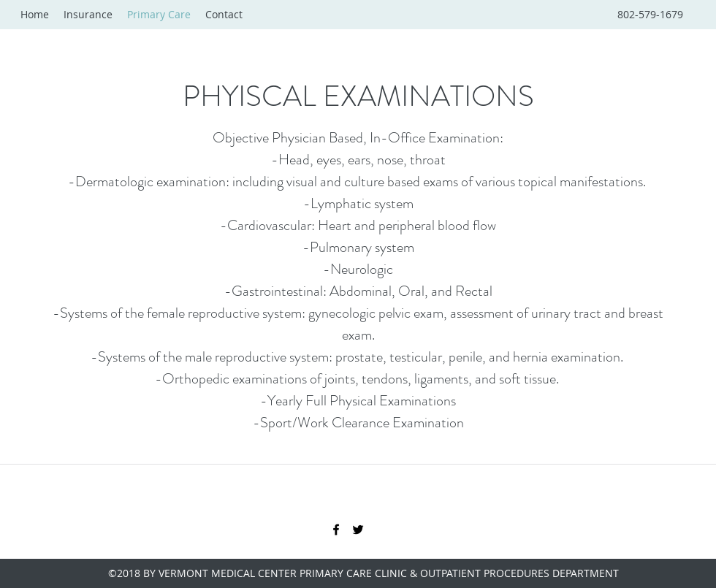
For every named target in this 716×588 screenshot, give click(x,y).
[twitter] (358, 530)
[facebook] (336, 530)
